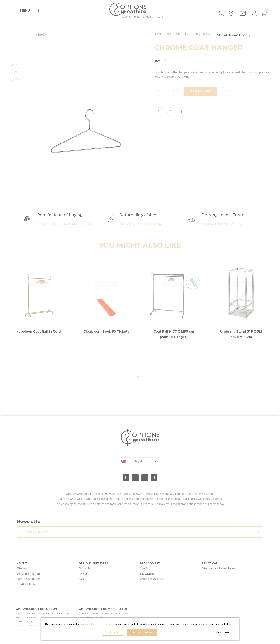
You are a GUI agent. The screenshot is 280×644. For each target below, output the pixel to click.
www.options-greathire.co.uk (98, 625)
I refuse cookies (225, 632)
